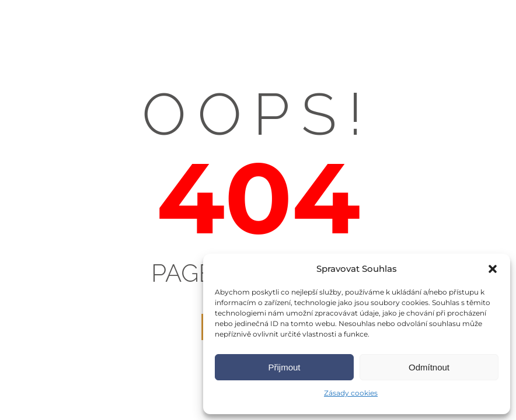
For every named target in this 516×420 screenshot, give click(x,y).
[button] (493, 269)
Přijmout (284, 367)
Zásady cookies (351, 393)
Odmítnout (429, 367)
